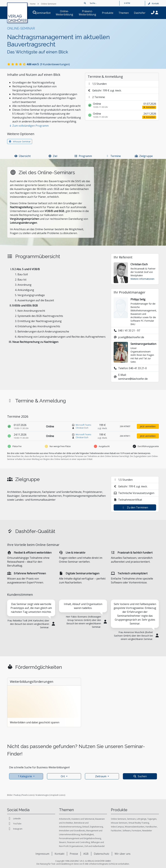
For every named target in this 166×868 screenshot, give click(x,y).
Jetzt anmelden (148, 426)
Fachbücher (116, 831)
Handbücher (151, 827)
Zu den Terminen (135, 507)
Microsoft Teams (83, 425)
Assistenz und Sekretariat (83, 819)
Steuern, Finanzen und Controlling (74, 842)
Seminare (131, 819)
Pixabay (17, 795)
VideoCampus (117, 827)
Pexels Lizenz (28, 795)
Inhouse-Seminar (20, 141)
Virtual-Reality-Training (139, 823)
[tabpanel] (31, 620)
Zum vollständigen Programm (29, 126)
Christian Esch (82, 428)
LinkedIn (14, 819)
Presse (74, 854)
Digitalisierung (96, 827)
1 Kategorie (25, 776)
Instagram (15, 829)
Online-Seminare (119, 819)
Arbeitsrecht (65, 819)
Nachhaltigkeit (87, 834)
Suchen (140, 776)
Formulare (136, 831)
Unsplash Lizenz (57, 795)
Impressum (42, 854)
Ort (63, 776)
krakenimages (42, 795)
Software (127, 831)
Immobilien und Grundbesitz (72, 831)
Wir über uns (123, 854)
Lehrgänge (142, 819)
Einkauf (86, 827)
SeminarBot (39, 13)
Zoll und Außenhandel (94, 846)
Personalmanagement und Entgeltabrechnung (80, 838)
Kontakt (153, 3)
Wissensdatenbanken (135, 827)
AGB (86, 854)
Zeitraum (101, 776)
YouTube (14, 824)
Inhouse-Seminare (119, 823)
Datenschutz (102, 854)
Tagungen (152, 819)
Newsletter (147, 831)
